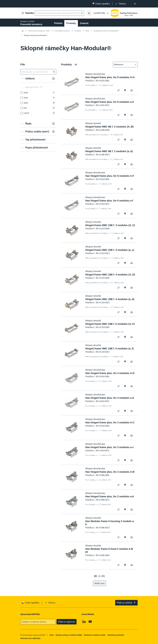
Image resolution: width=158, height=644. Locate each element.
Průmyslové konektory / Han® (39, 31)
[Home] (23, 31)
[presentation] (120, 4)
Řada (87, 31)
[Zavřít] (135, 4)
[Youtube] (90, 621)
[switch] (119, 90)
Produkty (71, 23)
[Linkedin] (84, 621)
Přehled (58, 23)
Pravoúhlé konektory (62, 31)
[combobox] (124, 65)
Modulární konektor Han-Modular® (106, 31)
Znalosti (84, 23)
